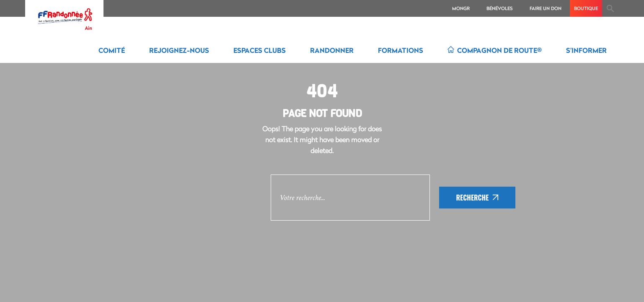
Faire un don (546, 8)
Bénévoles (500, 8)
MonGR (461, 8)
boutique (586, 8)
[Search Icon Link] (610, 8)
